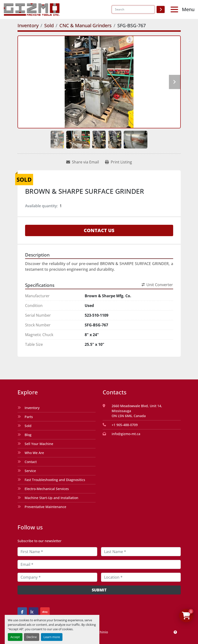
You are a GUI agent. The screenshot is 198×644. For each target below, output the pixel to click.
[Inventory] (28, 25)
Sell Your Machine (39, 444)
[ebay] (45, 612)
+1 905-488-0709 (125, 425)
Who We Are (34, 453)
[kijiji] (34, 612)
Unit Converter (157, 285)
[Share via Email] (83, 162)
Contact (31, 462)
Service (30, 471)
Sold (28, 426)
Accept (15, 637)
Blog (28, 435)
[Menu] (175, 9)
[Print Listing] (119, 162)
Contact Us (99, 230)
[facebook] (22, 612)
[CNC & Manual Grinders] (86, 25)
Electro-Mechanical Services (47, 489)
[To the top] (175, 632)
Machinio (101, 632)
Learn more (52, 637)
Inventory (32, 408)
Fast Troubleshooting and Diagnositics (55, 480)
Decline (32, 637)
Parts (29, 417)
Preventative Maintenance (45, 507)
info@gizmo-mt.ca (126, 434)
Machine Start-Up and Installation (51, 498)
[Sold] (49, 25)
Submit (99, 590)
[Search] (133, 9)
